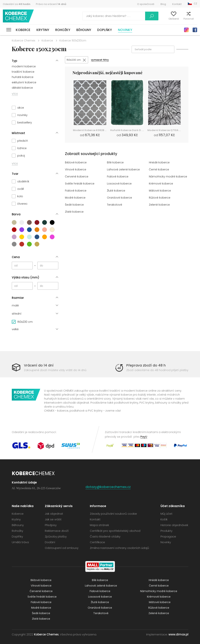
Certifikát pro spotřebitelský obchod (115, 531)
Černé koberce (159, 170)
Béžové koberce (76, 163)
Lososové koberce (120, 184)
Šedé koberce (75, 205)
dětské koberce (22, 88)
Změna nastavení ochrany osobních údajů (119, 548)
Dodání (50, 542)
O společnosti (146, 4)
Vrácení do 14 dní (39, 365)
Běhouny (84, 30)
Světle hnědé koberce (80, 184)
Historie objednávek (174, 525)
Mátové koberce (160, 191)
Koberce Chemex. (47, 634)
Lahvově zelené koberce (124, 170)
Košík (194, 19)
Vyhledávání (134, 16)
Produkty (166, 531)
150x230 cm (74, 60)
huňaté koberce (23, 77)
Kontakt (177, 4)
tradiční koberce (23, 72)
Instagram (186, 30)
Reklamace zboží (57, 531)
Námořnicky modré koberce (168, 177)
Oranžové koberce (120, 198)
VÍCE (15, 94)
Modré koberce (76, 198)
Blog (163, 4)
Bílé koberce (116, 163)
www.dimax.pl (178, 634)
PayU (144, 436)
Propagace (168, 536)
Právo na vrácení (51, 4)
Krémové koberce (161, 184)
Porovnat (181, 19)
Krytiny (43, 30)
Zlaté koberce (75, 212)
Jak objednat (54, 513)
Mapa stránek (99, 525)
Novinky (125, 30)
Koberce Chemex (20, 16)
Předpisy (51, 525)
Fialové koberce (118, 177)
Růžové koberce (160, 198)
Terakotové (115, 205)
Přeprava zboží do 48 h (146, 365)
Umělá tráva (20, 542)
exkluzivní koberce (24, 82)
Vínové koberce (76, 170)
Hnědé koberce (160, 163)
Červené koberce (77, 177)
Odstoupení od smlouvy (62, 548)
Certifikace (97, 542)
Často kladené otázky (105, 536)
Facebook (195, 30)
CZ (195, 4)
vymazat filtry (102, 60)
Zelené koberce (160, 205)
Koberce (23, 30)
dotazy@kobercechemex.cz (109, 487)
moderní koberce (24, 66)
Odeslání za (17, 4)
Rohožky (63, 30)
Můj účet (152, 19)
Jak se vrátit (53, 519)
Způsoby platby (56, 536)
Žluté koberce (117, 191)
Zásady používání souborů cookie (113, 513)
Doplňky (105, 30)
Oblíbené (166, 19)
